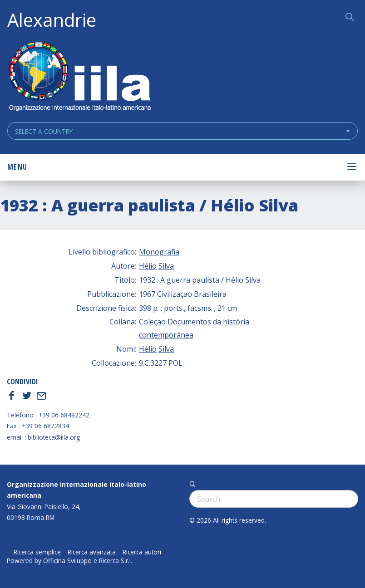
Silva (166, 266)
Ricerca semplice (37, 552)
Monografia (159, 252)
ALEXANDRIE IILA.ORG (79, 77)
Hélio (148, 266)
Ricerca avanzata (92, 552)
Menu (17, 167)
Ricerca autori (142, 552)
